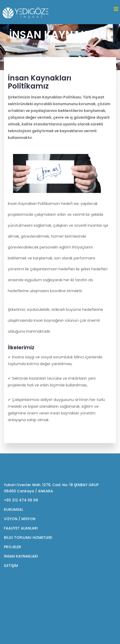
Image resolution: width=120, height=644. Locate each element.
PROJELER (12, 547)
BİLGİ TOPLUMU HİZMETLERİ (28, 538)
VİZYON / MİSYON (20, 519)
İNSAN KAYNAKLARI (21, 556)
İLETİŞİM (11, 566)
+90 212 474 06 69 (21, 500)
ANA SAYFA (42, 44)
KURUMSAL (14, 509)
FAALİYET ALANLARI (21, 528)
